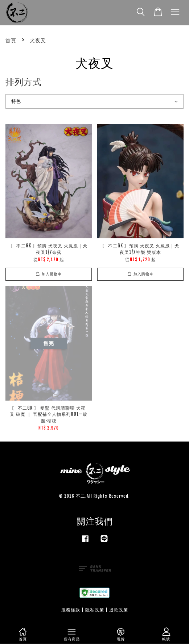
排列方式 (24, 82)
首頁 (11, 40)
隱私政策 (95, 610)
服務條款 (71, 610)
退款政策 (119, 610)
